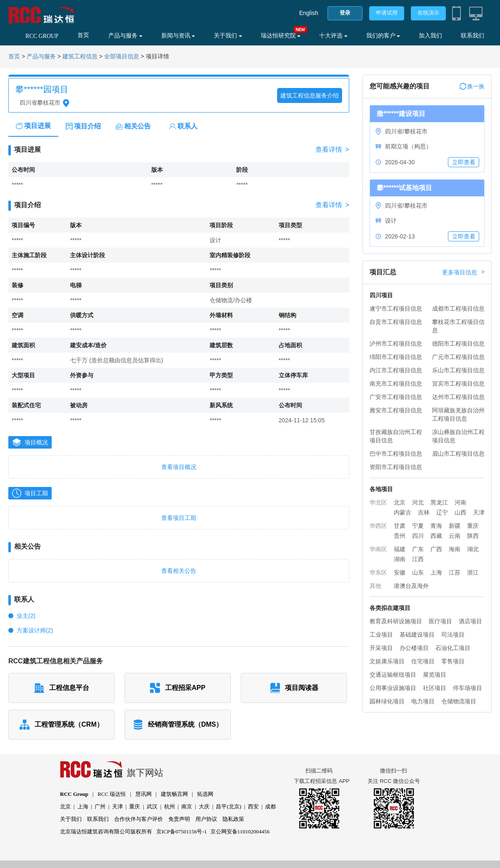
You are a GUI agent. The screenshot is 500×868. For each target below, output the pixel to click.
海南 (455, 549)
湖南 (400, 559)
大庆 (204, 807)
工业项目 (381, 635)
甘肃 (400, 526)
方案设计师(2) (35, 630)
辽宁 (442, 512)
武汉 (152, 807)
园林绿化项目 (387, 701)
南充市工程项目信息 (396, 384)
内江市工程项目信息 (396, 370)
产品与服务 (125, 36)
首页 (83, 35)
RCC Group (74, 794)
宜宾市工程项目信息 (458, 384)
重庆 (473, 526)
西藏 (436, 536)
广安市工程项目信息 (396, 397)
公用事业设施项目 (393, 688)
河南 (460, 502)
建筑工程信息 (80, 56)
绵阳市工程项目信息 (396, 357)
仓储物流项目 (459, 701)
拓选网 (205, 794)
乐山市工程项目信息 (458, 370)
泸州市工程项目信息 (396, 344)
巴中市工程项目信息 (396, 454)
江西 (418, 559)
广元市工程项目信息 (458, 357)
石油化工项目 (453, 648)
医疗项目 (440, 621)
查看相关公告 (179, 571)
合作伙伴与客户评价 (139, 819)
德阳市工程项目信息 (458, 344)
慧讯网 (144, 794)
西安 (253, 807)
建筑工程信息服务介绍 (310, 95)
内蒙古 (402, 512)
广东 (418, 549)
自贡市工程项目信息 (396, 322)
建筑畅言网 (174, 794)
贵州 (400, 536)
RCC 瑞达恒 (112, 794)
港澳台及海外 (411, 586)
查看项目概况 (179, 467)
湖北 (473, 549)
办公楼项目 (414, 648)
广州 (100, 807)
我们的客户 (383, 36)
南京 (187, 807)
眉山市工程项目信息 (458, 454)
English (309, 13)
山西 (460, 512)
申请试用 (387, 13)
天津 (479, 512)
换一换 (472, 86)
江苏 (455, 572)
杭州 (170, 807)
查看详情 (332, 150)
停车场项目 (467, 688)
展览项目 (435, 675)
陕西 (473, 536)
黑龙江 (439, 502)
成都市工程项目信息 (458, 309)
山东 (418, 572)
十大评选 (333, 36)
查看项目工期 (179, 518)
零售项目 (453, 661)
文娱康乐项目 (387, 661)
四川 (418, 536)
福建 (400, 549)
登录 (345, 13)
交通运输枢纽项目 (393, 675)
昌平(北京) (229, 807)
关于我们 (228, 36)
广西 (436, 549)
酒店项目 (470, 621)
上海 (436, 572)
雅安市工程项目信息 (396, 410)
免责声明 (179, 819)
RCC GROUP (42, 36)
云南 (455, 536)
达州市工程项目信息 (458, 397)
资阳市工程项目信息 (396, 467)
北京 (400, 502)
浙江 (473, 572)
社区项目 (435, 688)
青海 (436, 526)
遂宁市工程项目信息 (396, 309)
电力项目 (423, 701)
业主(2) (26, 616)
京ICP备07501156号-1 (182, 832)
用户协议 (206, 819)
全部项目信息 (122, 56)
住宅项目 (423, 661)
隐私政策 (233, 819)
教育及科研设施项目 (396, 621)
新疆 (455, 526)
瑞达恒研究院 (281, 36)
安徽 (400, 572)
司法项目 (453, 635)
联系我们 (472, 36)
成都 (270, 807)
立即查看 (464, 162)
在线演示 (428, 13)
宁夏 (418, 526)
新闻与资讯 (178, 36)
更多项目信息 (463, 272)
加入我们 (430, 36)
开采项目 (381, 648)
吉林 (424, 512)
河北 (418, 502)
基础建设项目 (417, 635)
